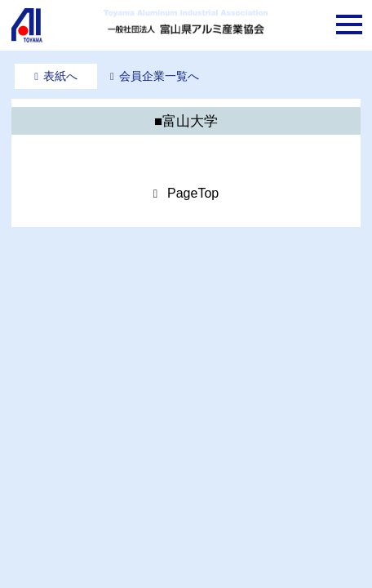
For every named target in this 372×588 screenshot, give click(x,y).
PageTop (193, 193)
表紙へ (60, 76)
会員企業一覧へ (159, 76)
